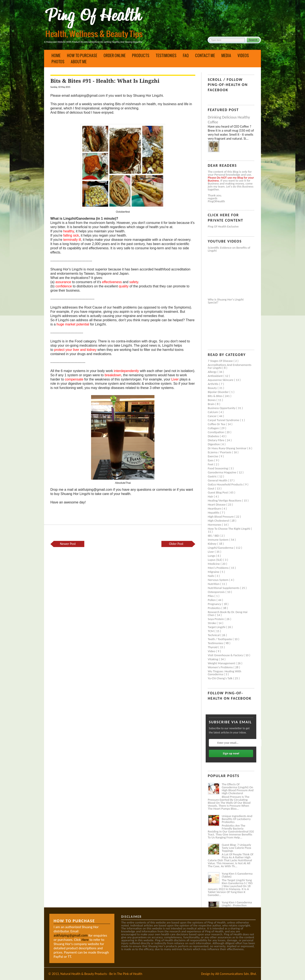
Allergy (213, 372)
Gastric (213, 476)
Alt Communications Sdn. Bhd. (236, 974)
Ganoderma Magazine (222, 472)
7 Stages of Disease (221, 361)
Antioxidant (216, 376)
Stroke (212, 623)
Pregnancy (215, 604)
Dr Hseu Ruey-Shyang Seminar (227, 448)
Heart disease (217, 504)
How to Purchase (82, 55)
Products (141, 55)
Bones (212, 400)
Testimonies (166, 55)
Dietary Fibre (216, 440)
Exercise (213, 456)
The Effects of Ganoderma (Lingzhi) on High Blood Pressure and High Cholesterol (238, 789)
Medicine (214, 564)
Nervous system (218, 580)
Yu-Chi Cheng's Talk (220, 678)
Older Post (176, 544)
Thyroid (213, 647)
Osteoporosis (217, 592)
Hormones (215, 525)
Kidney (213, 544)
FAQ (186, 55)
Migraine (214, 572)
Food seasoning (218, 468)
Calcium (213, 412)
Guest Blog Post (218, 492)
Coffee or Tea (217, 424)
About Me (79, 62)
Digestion (214, 444)
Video (212, 651)
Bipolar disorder (219, 392)
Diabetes (214, 436)
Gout (211, 488)
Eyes (211, 460)
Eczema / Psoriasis (220, 452)
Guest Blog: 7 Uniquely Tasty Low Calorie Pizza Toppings (236, 848)
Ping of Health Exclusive (223, 226)
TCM (211, 631)
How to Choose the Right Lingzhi (229, 529)
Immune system (218, 540)
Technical (214, 635)
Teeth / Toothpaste (220, 639)
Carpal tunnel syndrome (224, 420)
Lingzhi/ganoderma (221, 548)
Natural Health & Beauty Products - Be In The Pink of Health (101, 974)
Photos (58, 62)
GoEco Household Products (226, 484)
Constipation (216, 432)
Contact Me (205, 55)
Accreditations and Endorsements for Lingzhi (230, 366)
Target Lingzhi (217, 627)
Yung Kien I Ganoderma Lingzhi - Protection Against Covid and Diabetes (237, 907)
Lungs (212, 556)
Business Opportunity (222, 408)
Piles (211, 596)
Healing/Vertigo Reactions (225, 500)
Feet (211, 464)
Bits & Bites (216, 396)
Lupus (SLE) (215, 560)
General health (218, 480)
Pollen (212, 600)
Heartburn (215, 509)
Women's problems (221, 667)
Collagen (214, 428)
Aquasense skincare (221, 380)
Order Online (115, 55)
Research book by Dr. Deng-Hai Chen (228, 613)
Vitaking (213, 659)
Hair (211, 496)
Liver (211, 552)
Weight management (222, 663)
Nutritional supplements (224, 588)
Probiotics (215, 608)
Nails (211, 576)
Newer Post (68, 544)
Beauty (213, 388)
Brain (211, 404)
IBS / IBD (214, 536)
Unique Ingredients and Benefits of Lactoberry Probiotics (237, 819)
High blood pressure (221, 517)
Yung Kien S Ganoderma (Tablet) (237, 875)
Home (56, 55)
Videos (243, 55)
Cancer (213, 416)
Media (226, 55)
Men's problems (218, 568)
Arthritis (213, 384)
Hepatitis (214, 513)
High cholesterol (219, 521)
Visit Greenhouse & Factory (226, 655)
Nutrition (214, 584)
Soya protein (216, 619)
